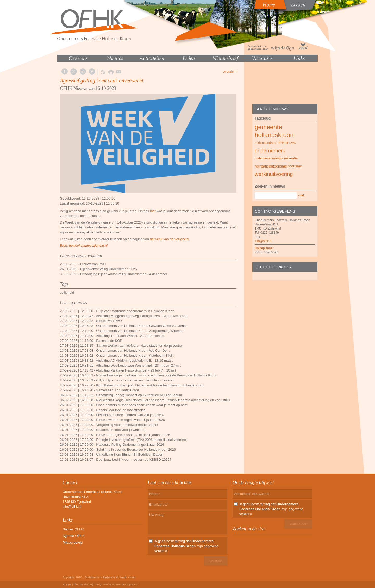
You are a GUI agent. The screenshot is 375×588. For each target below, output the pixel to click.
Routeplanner (264, 248)
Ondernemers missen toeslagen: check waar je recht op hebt (142, 405)
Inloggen (67, 584)
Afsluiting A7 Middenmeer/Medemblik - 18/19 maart (135, 360)
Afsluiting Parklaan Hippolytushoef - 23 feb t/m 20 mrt (136, 370)
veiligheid (67, 292)
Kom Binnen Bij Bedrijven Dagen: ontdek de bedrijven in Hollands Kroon (150, 385)
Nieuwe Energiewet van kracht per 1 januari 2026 (133, 435)
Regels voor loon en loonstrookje (121, 410)
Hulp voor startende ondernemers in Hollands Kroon (135, 311)
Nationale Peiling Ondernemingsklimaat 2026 (130, 445)
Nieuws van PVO (93, 264)
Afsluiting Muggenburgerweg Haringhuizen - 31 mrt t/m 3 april (142, 316)
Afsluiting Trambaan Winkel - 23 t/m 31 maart (130, 336)
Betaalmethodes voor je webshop (121, 430)
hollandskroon (274, 135)
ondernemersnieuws (269, 158)
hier (153, 211)
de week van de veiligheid (169, 239)
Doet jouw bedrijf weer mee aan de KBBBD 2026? (134, 459)
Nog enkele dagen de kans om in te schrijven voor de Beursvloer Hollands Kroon (157, 375)
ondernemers (270, 151)
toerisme (295, 166)
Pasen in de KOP (109, 341)
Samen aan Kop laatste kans (118, 390)
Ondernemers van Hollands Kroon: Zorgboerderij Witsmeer (140, 331)
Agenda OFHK (74, 536)
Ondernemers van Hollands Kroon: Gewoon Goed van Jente (141, 326)
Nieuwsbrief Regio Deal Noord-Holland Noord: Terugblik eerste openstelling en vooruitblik (163, 400)
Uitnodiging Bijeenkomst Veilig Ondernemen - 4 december (124, 274)
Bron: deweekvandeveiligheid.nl (84, 246)
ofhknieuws (287, 143)
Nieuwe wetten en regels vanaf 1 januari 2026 (130, 420)
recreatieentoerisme (271, 166)
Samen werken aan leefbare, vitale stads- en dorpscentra (139, 346)
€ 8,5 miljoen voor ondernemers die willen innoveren (135, 380)
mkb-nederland (265, 143)
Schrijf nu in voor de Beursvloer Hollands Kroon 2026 (136, 450)
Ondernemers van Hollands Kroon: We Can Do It (133, 351)
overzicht (230, 72)
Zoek (301, 195)
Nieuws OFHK (73, 529)
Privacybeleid (73, 543)
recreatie (291, 158)
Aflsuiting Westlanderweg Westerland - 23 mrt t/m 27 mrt (138, 365)
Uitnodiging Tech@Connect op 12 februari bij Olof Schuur (139, 395)
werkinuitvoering (274, 174)
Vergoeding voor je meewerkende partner (127, 425)
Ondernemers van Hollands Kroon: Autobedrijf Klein (135, 355)
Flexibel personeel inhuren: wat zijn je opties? (130, 415)
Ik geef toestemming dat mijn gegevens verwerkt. (186, 546)
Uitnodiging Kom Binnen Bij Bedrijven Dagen (130, 454)
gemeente (268, 127)
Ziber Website (81, 584)
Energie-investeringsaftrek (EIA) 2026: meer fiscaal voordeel (141, 440)
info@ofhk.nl (263, 241)
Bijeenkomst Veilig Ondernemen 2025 (109, 269)
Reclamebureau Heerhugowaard (121, 584)
